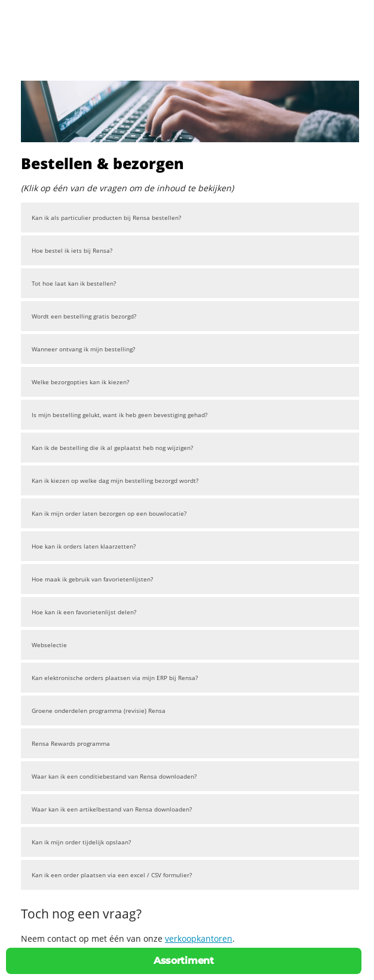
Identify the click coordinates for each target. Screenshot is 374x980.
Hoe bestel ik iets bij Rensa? (72, 250)
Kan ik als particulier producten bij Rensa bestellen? (106, 218)
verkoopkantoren (199, 938)
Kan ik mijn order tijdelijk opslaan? (81, 842)
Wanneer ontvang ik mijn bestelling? (83, 349)
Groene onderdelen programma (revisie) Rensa (99, 710)
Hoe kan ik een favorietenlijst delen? (84, 612)
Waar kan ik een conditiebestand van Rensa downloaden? (114, 776)
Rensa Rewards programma (71, 743)
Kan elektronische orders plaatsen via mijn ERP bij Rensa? (115, 678)
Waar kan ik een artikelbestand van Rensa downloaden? (112, 809)
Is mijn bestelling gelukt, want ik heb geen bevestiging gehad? (119, 415)
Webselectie (49, 645)
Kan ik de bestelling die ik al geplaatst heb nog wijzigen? (112, 448)
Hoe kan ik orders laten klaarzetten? (84, 546)
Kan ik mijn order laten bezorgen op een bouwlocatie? (109, 513)
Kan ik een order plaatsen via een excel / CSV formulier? (112, 875)
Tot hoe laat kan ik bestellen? (74, 283)
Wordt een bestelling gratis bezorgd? (84, 316)
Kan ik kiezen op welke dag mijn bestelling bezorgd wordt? (115, 480)
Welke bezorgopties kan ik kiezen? (80, 382)
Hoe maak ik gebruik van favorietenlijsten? (92, 579)
